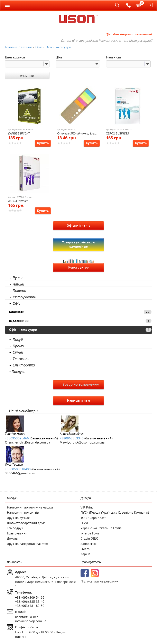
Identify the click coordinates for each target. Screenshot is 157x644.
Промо (18, 346)
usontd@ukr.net (26, 617)
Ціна (59, 57)
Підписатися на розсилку (99, 581)
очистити (27, 75)
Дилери (86, 498)
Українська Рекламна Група (101, 528)
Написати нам (79, 400)
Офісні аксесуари (80, 330)
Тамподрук (15, 528)
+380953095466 (17, 438)
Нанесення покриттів (23, 512)
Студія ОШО (90, 538)
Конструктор (78, 267)
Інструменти (24, 297)
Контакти (15, 562)
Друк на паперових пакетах (27, 544)
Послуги (19, 372)
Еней (84, 523)
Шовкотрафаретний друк (26, 523)
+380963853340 (72, 438)
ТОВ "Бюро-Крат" (93, 518)
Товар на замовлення (81, 385)
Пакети (19, 291)
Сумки (18, 353)
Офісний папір (79, 226)
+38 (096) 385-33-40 (30, 601)
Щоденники (80, 321)
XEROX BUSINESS (117, 134)
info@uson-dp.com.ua (31, 621)
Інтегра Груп (90, 533)
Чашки (18, 284)
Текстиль (21, 359)
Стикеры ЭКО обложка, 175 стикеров (76, 134)
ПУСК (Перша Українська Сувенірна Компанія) (115, 512)
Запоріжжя (89, 544)
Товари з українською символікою (79, 244)
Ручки (18, 278)
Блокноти (80, 312)
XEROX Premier (18, 201)
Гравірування (17, 533)
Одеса (85, 549)
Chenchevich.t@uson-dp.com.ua (27, 442)
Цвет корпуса (15, 57)
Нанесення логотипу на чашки (30, 507)
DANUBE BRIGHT (19, 134)
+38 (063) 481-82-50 (30, 606)
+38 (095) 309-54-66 (30, 597)
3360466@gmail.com (20, 473)
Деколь (12, 538)
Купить (43, 143)
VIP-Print (87, 507)
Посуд (18, 340)
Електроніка (24, 365)
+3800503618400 (18, 469)
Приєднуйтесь (91, 562)
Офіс (16, 304)
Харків (85, 554)
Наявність (114, 57)
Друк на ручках (18, 518)
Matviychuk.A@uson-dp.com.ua (82, 442)
